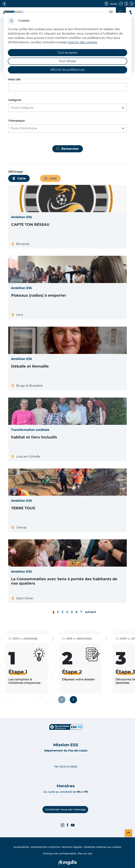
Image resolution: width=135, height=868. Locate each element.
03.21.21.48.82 (68, 766)
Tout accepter (67, 53)
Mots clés (14, 80)
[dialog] (68, 45)
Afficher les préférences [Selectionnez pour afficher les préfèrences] (67, 70)
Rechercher (70, 149)
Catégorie (15, 100)
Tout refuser (68, 61)
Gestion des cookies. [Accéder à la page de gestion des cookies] (83, 42)
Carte (21, 178)
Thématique (16, 121)
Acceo (114, 4)
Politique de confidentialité (60, 853)
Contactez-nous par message (65, 809)
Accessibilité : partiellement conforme (37, 847)
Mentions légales (72, 847)
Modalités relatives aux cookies (102, 847)
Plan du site (85, 853)
